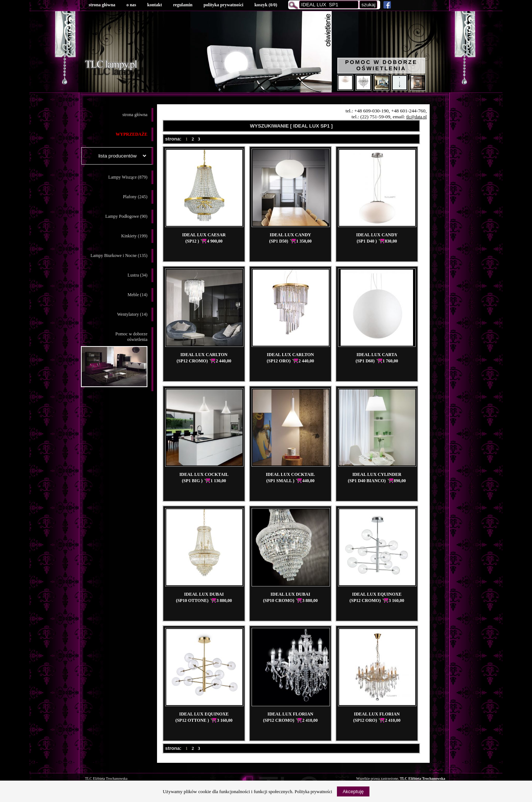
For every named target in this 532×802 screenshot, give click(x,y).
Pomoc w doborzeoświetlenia (114, 359)
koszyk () (266, 5)
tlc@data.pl (417, 117)
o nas (131, 5)
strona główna (102, 5)
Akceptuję (353, 791)
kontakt (154, 5)
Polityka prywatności (314, 792)
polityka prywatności (224, 5)
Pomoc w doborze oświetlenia (381, 65)
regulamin (183, 5)
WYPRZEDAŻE (132, 134)
